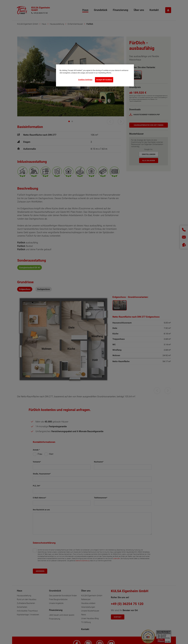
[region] (95, 75)
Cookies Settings (85, 80)
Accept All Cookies (104, 80)
